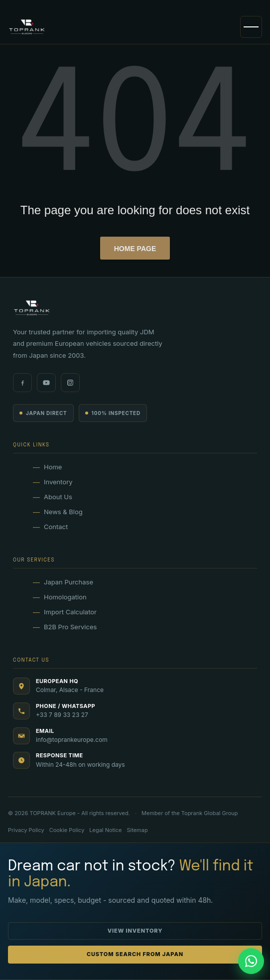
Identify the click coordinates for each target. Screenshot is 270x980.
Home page (135, 249)
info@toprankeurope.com (72, 740)
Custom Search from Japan (135, 954)
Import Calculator (70, 612)
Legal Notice (105, 830)
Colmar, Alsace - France (70, 690)
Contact (56, 527)
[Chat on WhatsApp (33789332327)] (251, 961)
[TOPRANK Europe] (27, 27)
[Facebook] (22, 383)
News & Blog (63, 512)
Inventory (58, 482)
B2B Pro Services (70, 627)
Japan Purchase (68, 582)
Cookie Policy (67, 830)
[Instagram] (70, 383)
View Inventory (135, 931)
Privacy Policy (26, 830)
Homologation (65, 597)
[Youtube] (46, 383)
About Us (58, 497)
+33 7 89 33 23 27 (62, 715)
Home (53, 467)
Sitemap (137, 830)
